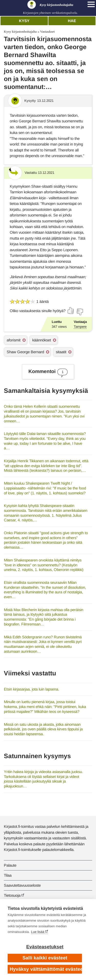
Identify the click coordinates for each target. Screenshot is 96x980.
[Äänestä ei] (80, 312)
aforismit (14, 340)
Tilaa (8, 875)
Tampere (80, 327)
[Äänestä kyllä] (71, 311)
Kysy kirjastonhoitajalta (20, 31)
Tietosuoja (12, 895)
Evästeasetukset (45, 947)
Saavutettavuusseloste (22, 885)
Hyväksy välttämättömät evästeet (46, 969)
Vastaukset (47, 31)
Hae (72, 21)
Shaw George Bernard (25, 352)
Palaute (10, 865)
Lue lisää (38, 932)
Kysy (24, 21)
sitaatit (61, 352)
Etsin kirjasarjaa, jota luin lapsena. (31, 689)
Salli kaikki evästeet (45, 958)
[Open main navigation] (91, 4)
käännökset (42, 340)
